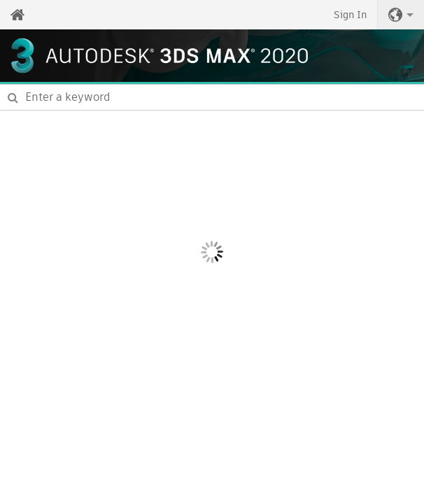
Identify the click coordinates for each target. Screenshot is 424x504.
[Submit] (13, 97)
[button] (401, 15)
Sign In (350, 15)
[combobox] (212, 97)
